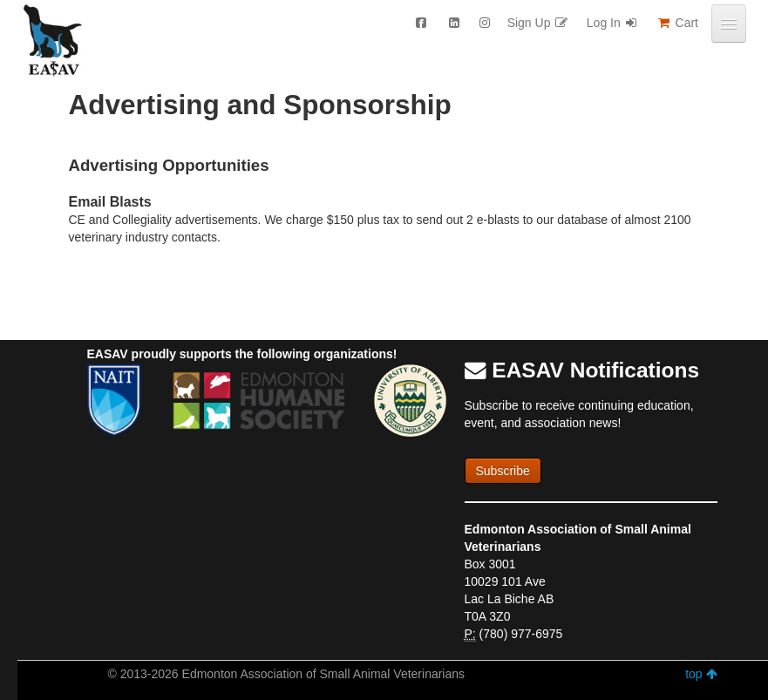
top (701, 674)
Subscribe (503, 471)
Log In (613, 23)
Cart (677, 23)
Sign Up (538, 23)
